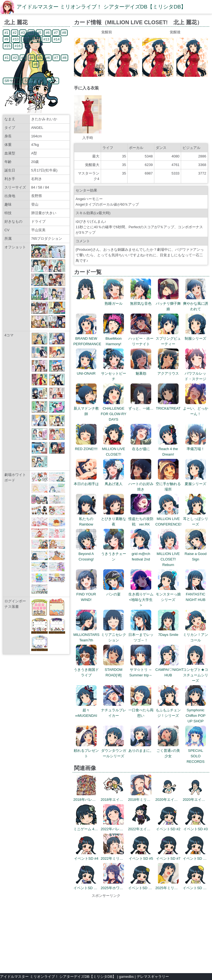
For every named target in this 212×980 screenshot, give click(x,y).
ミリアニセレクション (114, 635)
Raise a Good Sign (196, 554)
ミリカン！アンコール (196, 635)
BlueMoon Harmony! (114, 338)
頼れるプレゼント (86, 751)
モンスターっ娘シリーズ (168, 594)
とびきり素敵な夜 (114, 519)
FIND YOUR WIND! (86, 594)
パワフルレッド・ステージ (195, 373)
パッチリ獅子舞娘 (168, 303)
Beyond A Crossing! (86, 554)
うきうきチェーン (114, 554)
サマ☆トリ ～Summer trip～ (141, 670)
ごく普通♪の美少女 (168, 751)
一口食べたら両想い (141, 710)
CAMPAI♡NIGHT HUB (169, 670)
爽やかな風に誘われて (196, 303)
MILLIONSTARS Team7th (86, 635)
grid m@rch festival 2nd (141, 554)
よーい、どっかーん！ (196, 408)
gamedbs (126, 977)
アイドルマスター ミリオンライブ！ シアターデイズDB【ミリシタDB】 (101, 7)
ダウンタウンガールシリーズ (114, 751)
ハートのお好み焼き (141, 484)
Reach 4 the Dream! (168, 449)
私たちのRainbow (86, 519)
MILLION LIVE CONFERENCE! (169, 519)
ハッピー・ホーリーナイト (141, 338)
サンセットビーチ (114, 373)
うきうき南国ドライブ (86, 670)
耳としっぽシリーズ (196, 519)
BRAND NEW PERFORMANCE (87, 338)
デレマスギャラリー (153, 977)
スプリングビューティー (168, 338)
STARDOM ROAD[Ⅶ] (114, 670)
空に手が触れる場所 (168, 484)
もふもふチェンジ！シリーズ (168, 710)
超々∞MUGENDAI (86, 710)
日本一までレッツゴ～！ (141, 635)
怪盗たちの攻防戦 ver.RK (141, 519)
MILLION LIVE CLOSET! (113, 449)
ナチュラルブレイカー (114, 710)
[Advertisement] (106, 933)
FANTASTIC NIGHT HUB (196, 594)
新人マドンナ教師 (86, 408)
